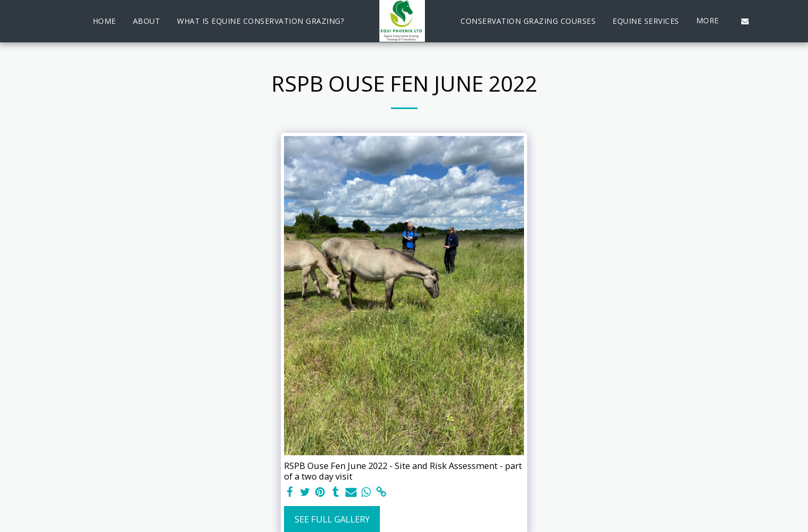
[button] (745, 21)
